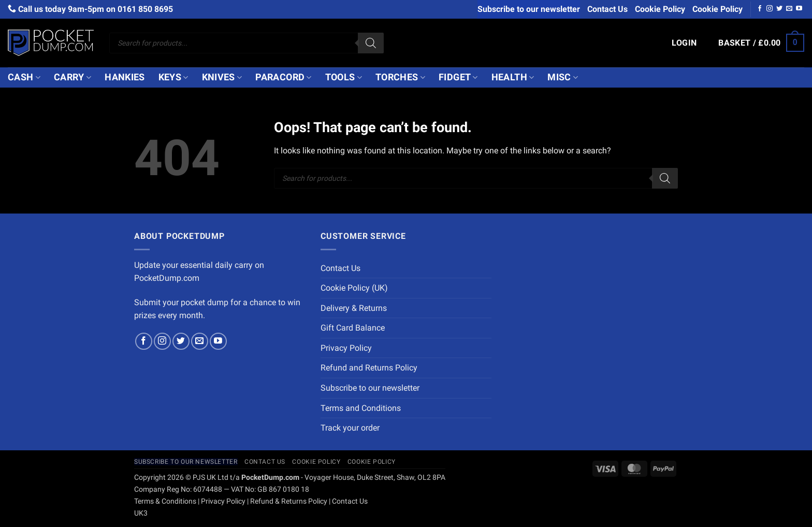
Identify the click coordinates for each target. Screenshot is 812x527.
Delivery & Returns (354, 308)
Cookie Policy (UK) (354, 288)
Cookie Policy (660, 9)
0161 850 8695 (145, 9)
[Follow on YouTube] (799, 9)
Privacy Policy (346, 348)
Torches (400, 77)
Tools (344, 77)
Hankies (125, 77)
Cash (24, 77)
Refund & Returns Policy (289, 501)
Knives (222, 77)
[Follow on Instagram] (770, 9)
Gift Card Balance (353, 328)
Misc (563, 77)
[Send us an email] (789, 9)
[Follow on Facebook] (760, 9)
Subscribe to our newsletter (529, 9)
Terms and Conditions (361, 408)
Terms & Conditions (165, 501)
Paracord (283, 77)
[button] (684, 43)
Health (513, 77)
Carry (72, 77)
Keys (173, 77)
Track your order (350, 428)
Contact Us (607, 9)
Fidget (458, 77)
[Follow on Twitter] (779, 9)
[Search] (371, 43)
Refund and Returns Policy (369, 368)
